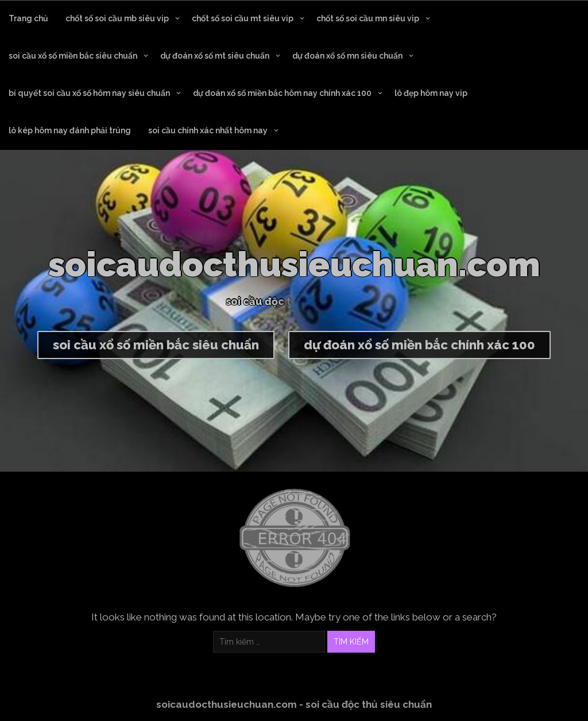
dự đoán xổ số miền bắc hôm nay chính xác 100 (282, 93)
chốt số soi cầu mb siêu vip (117, 18)
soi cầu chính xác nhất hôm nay (208, 130)
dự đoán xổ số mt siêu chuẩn (215, 56)
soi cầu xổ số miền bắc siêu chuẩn (73, 56)
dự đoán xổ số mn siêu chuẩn (347, 56)
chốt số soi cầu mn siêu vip (368, 18)
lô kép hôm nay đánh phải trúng (70, 130)
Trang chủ (28, 18)
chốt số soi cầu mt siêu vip (243, 18)
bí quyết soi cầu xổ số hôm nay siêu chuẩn (89, 93)
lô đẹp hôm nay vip (431, 93)
